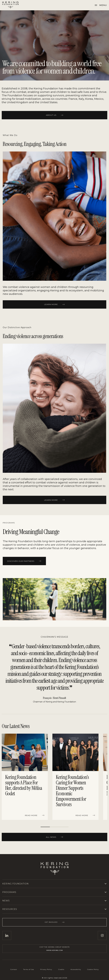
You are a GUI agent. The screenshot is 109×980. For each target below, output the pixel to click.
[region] (55, 777)
